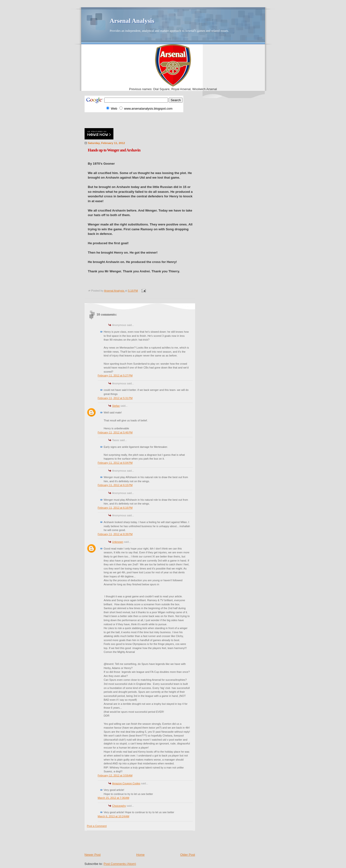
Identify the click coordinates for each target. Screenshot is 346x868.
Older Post (188, 855)
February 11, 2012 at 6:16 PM (115, 508)
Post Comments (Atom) (120, 864)
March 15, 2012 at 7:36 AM (114, 798)
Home (140, 855)
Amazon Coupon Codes (126, 783)
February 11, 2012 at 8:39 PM (115, 534)
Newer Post (93, 855)
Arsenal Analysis (132, 21)
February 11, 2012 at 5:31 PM (115, 398)
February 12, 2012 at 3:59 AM (115, 775)
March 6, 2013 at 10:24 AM (114, 816)
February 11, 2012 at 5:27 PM (115, 375)
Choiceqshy (119, 806)
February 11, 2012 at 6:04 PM (115, 463)
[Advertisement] (141, 119)
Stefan (116, 406)
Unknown (118, 542)
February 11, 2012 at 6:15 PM (115, 485)
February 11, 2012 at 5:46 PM (115, 432)
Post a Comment (97, 826)
